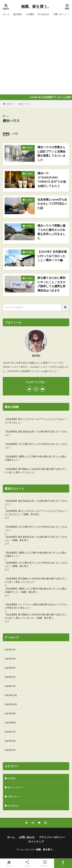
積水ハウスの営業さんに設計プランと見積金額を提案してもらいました (51, 153)
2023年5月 (10, 650)
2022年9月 (10, 713)
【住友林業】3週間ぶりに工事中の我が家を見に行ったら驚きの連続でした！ (36, 458)
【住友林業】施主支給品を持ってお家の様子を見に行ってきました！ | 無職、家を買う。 (36, 538)
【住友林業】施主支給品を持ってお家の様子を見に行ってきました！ (36, 433)
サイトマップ (36, 841)
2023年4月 (10, 659)
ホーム (6, 14)
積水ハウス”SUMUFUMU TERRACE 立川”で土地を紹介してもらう (52, 179)
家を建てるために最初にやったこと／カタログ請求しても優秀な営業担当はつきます (51, 284)
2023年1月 (10, 686)
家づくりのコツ (15, 787)
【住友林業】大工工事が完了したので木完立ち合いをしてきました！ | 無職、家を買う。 (36, 564)
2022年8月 (10, 723)
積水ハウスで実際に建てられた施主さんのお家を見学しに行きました (51, 232)
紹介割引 (18, 14)
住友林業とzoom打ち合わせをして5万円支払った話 (52, 204)
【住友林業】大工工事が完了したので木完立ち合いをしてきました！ (36, 446)
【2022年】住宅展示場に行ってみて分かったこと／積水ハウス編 (52, 256)
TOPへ (63, 863)
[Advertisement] (36, 55)
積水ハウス (24, 104)
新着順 (6, 134)
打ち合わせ (43, 14)
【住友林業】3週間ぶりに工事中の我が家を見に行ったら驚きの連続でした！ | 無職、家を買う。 (36, 590)
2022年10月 (11, 704)
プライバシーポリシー (52, 837)
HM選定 (30, 14)
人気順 (15, 134)
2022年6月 (10, 741)
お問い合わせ (27, 837)
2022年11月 (11, 695)
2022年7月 (10, 732)
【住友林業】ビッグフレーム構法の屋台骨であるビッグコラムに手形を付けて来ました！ (36, 606)
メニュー (45, 863)
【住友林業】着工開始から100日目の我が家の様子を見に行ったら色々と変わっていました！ (36, 471)
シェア (27, 863)
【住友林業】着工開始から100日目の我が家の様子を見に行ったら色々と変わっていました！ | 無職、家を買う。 (36, 616)
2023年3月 (10, 668)
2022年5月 (10, 750)
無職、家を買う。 (36, 7)
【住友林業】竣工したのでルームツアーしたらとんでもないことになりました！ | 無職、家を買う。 (36, 513)
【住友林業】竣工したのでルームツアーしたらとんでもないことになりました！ (36, 421)
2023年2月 (10, 677)
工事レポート (60, 14)
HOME (9, 104)
